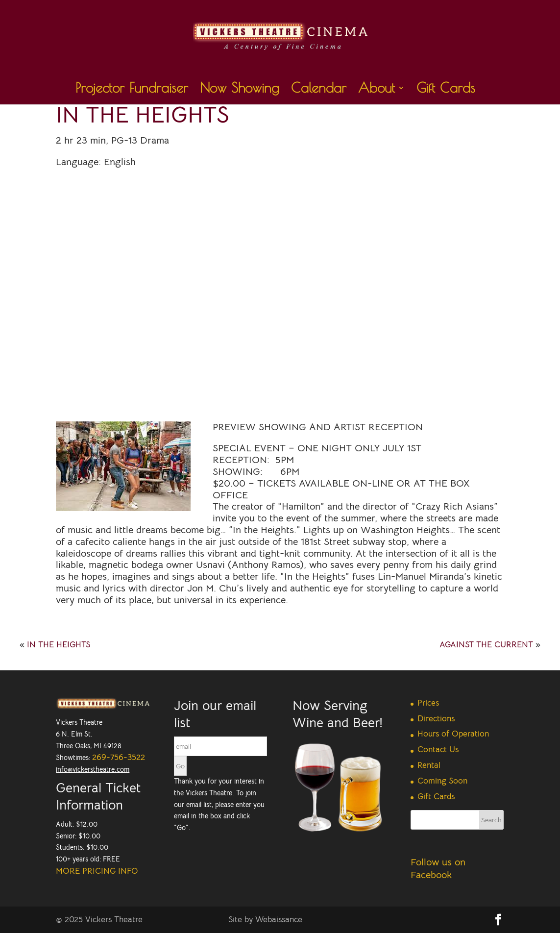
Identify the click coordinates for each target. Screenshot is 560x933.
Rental (429, 765)
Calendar (319, 90)
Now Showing (240, 90)
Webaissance (279, 920)
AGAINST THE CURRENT (486, 645)
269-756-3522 (119, 757)
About (377, 90)
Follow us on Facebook (438, 869)
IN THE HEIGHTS (59, 645)
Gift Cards (446, 90)
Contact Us (438, 749)
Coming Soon (442, 781)
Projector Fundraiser (132, 90)
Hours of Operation (453, 734)
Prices (428, 703)
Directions (436, 719)
